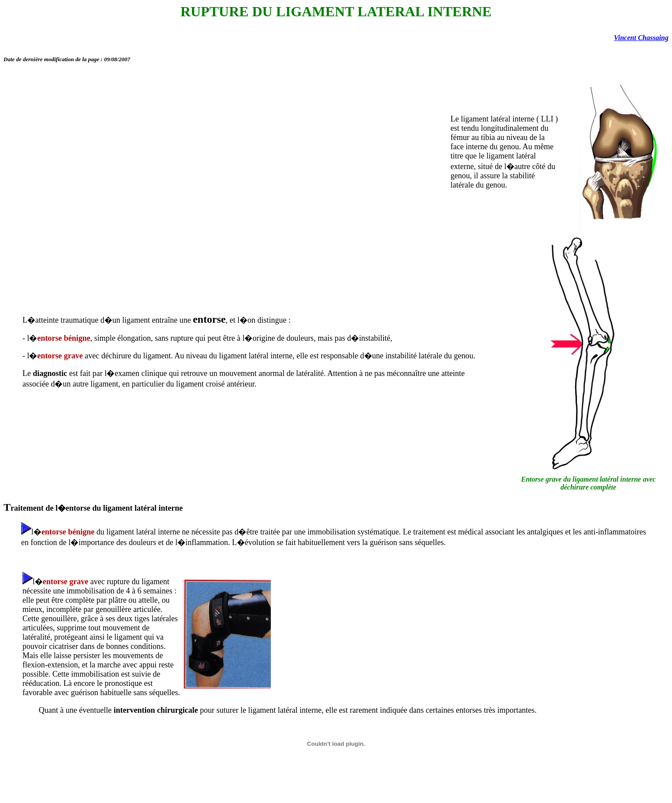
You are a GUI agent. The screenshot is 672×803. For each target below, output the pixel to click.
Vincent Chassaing (641, 38)
